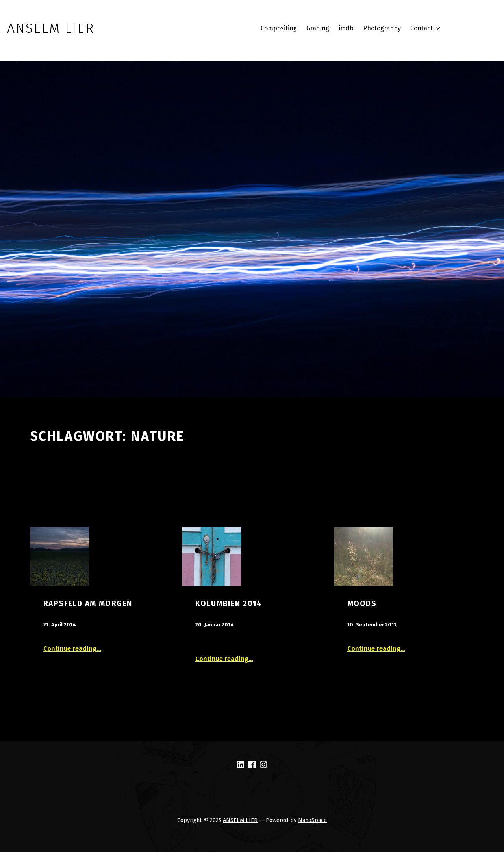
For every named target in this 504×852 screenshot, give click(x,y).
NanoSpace (312, 820)
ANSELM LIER (240, 820)
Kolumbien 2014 (229, 604)
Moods (362, 604)
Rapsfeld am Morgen (88, 604)
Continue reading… (72, 649)
